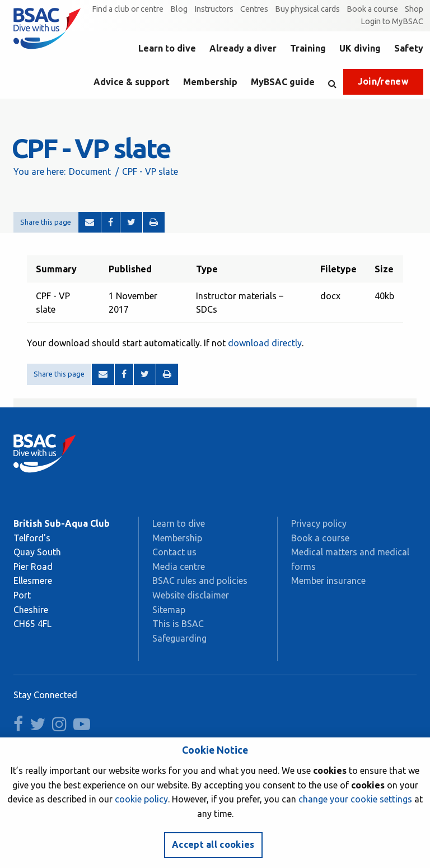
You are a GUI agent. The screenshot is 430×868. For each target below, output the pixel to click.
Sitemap (169, 610)
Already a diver (243, 48)
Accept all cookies (213, 844)
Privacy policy (319, 523)
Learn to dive (167, 48)
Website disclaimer (191, 595)
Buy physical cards (307, 9)
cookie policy (141, 799)
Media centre (179, 567)
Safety (409, 48)
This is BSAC (178, 624)
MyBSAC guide (283, 82)
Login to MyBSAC (392, 21)
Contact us (174, 552)
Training (308, 48)
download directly (265, 343)
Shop (414, 9)
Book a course (372, 9)
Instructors (214, 9)
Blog (179, 9)
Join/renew (383, 81)
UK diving (360, 48)
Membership (210, 82)
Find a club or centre (128, 9)
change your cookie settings (355, 799)
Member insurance (328, 581)
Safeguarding (179, 638)
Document (90, 171)
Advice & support (132, 82)
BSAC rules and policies (200, 581)
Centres (254, 9)
